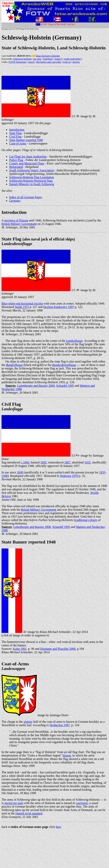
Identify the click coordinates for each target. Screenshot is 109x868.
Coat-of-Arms (18, 143)
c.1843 (25, 462)
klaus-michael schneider (48, 56)
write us (67, 62)
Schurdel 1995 (65, 386)
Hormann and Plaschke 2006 (58, 649)
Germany (15, 201)
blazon (67, 755)
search (31, 62)
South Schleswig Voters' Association (32, 170)
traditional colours (86, 520)
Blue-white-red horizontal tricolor (22, 304)
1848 (20, 472)
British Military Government (19, 224)
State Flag (15, 133)
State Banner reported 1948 (26, 140)
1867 (67, 462)
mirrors (76, 62)
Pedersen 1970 (69, 476)
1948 (5, 476)
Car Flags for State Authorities (28, 157)
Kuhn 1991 (20, 649)
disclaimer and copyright (49, 62)
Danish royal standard (29, 813)
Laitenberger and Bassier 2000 (36, 386)
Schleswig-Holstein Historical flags (31, 181)
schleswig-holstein (22, 59)
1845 (43, 462)
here (59, 827)
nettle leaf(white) (73, 59)
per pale (37, 59)
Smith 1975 (22, 307)
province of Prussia (16, 220)
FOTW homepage (17, 62)
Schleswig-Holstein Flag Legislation (32, 177)
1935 (88, 462)
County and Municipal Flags (27, 163)
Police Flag (16, 160)
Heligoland (16, 167)
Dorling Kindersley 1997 (59, 307)
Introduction (17, 130)
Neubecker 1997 (60, 725)
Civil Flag (15, 137)
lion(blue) (48, 59)
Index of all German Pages (26, 197)
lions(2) (58, 59)
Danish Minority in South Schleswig (32, 184)
